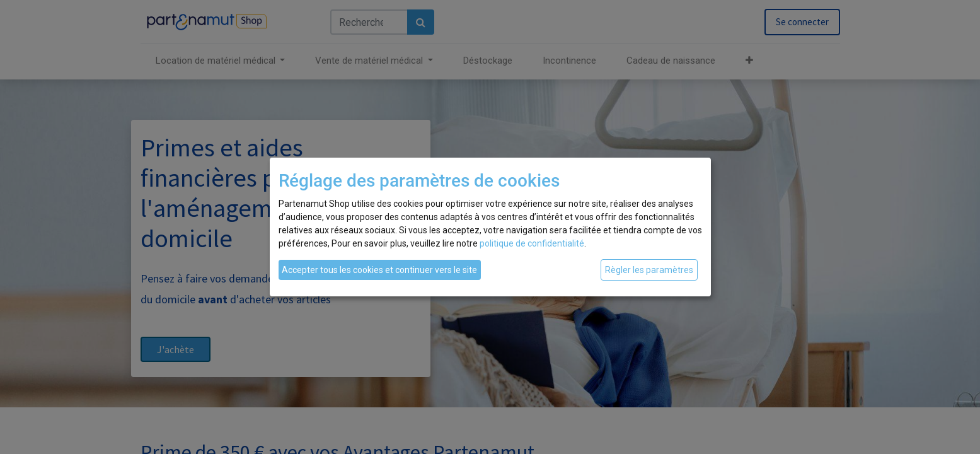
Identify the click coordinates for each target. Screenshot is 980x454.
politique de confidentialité (532, 243)
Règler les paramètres (649, 270)
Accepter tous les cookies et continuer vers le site (379, 270)
